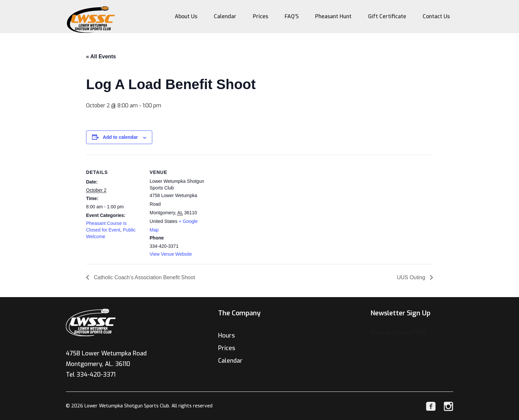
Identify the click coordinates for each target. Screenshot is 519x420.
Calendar (225, 16)
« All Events (101, 56)
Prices (260, 16)
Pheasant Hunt (333, 16)
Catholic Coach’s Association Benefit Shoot (144, 277)
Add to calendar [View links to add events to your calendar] (120, 137)
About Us (186, 16)
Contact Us (436, 16)
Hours (227, 336)
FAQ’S (292, 16)
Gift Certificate (387, 16)
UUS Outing (412, 277)
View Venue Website (171, 254)
